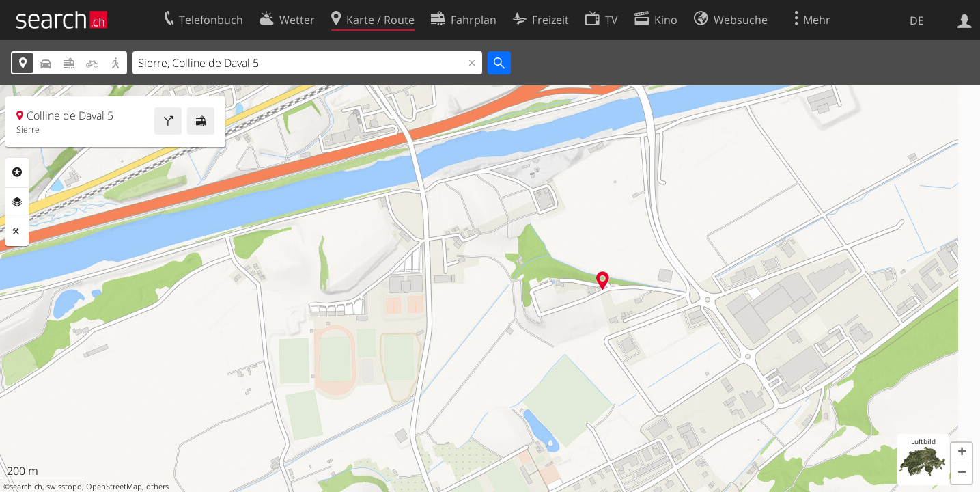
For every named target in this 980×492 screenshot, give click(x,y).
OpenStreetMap (114, 487)
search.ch (26, 487)
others (157, 487)
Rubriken (17, 172)
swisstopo (64, 487)
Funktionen (17, 232)
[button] (962, 453)
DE (917, 20)
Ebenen (17, 202)
